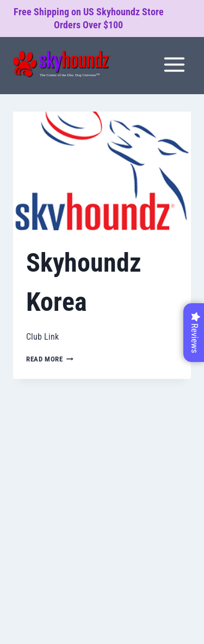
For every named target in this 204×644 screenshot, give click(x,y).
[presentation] (102, 171)
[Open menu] (174, 64)
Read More (50, 359)
